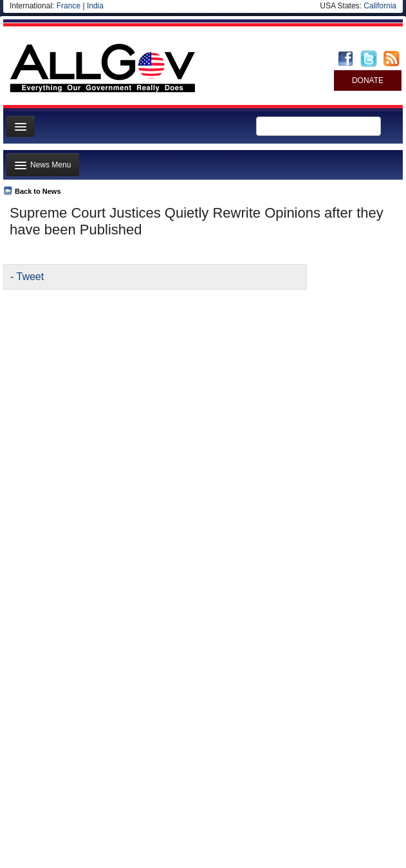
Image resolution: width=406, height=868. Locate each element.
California (380, 6)
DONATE (368, 80)
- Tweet (27, 277)
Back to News (38, 191)
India (95, 6)
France (69, 6)
